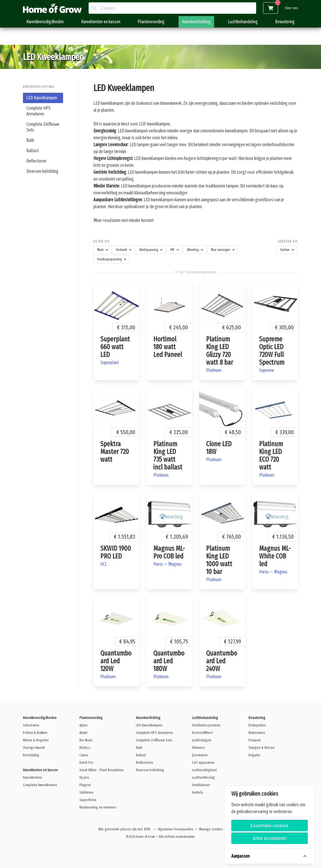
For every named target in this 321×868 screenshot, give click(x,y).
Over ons (291, 8)
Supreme (267, 370)
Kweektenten (33, 777)
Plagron (85, 785)
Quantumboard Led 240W (222, 661)
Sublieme (86, 792)
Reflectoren (36, 161)
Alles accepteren (269, 838)
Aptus (84, 725)
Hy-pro (84, 777)
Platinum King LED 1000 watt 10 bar (219, 560)
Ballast (33, 151)
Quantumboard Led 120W (116, 661)
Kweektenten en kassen (101, 22)
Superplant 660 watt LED (115, 347)
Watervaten (257, 733)
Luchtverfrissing (203, 777)
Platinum (214, 370)
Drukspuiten (257, 725)
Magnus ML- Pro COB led (169, 552)
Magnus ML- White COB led (275, 556)
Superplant (109, 363)
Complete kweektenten (40, 785)
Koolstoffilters (202, 733)
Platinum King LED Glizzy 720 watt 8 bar (220, 351)
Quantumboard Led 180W (169, 661)
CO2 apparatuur (203, 762)
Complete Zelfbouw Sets (43, 127)
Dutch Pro (86, 762)
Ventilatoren (201, 785)
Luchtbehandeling (243, 22)
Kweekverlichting (196, 22)
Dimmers (198, 748)
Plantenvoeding (151, 22)
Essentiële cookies (269, 826)
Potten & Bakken (35, 733)
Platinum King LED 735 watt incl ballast (168, 456)
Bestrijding (31, 755)
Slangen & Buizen (262, 748)
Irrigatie (254, 755)
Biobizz (85, 748)
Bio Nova (86, 740)
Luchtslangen (202, 740)
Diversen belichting (42, 171)
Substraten (31, 725)
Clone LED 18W (219, 448)
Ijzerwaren (200, 755)
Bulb (30, 140)
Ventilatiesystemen (206, 725)
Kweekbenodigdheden (45, 22)
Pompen (255, 740)
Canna (84, 755)
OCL (104, 564)
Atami (83, 733)
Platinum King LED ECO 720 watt (271, 456)
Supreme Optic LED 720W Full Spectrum (272, 351)
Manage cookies (211, 829)
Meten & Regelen (36, 740)
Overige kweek (34, 748)
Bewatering (285, 22)
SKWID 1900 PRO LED (116, 552)
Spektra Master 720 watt (115, 452)
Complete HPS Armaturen (39, 111)
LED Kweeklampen (42, 98)
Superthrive (88, 800)
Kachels (198, 792)
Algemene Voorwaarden (176, 829)
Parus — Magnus (168, 564)
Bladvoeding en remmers (98, 807)
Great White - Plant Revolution (101, 770)
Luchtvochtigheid (204, 770)
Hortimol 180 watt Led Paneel (168, 347)
